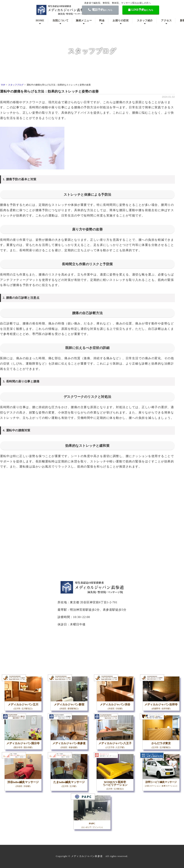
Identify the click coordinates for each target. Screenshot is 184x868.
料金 (102, 21)
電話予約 (100, 10)
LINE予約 (141, 10)
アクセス (166, 21)
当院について (60, 21)
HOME (40, 21)
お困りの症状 (121, 21)
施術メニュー (84, 21)
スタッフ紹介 (145, 21)
